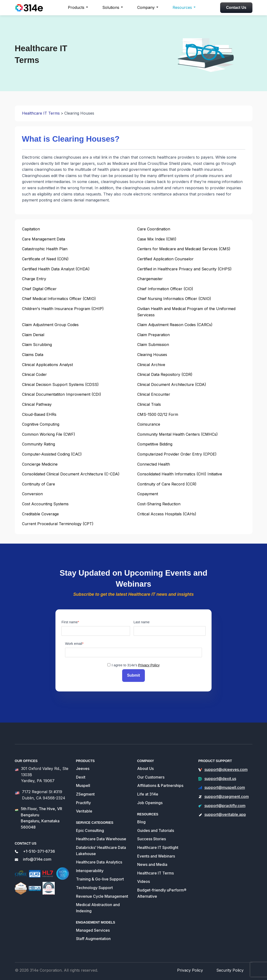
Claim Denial (33, 335)
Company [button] (146, 7)
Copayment (148, 494)
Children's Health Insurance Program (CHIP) (63, 309)
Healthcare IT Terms (41, 113)
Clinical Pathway (37, 404)
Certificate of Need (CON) (45, 259)
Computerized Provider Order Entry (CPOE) (177, 454)
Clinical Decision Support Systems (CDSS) (60, 384)
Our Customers (151, 775)
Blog (141, 820)
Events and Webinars (156, 854)
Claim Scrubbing (37, 345)
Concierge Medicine (40, 464)
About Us (145, 766)
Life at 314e (148, 792)
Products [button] (76, 7)
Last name (142, 622)
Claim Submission (153, 345)
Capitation (31, 229)
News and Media (152, 862)
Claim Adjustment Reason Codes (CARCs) (175, 325)
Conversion (32, 494)
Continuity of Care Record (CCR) (167, 484)
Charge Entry (34, 279)
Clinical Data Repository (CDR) (165, 374)
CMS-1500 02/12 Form (158, 414)
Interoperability (90, 869)
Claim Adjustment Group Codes (50, 325)
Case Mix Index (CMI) (157, 239)
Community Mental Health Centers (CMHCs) (177, 434)
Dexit (81, 775)
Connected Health (154, 464)
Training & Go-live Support (100, 877)
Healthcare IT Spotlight (158, 845)
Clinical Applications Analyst (47, 365)
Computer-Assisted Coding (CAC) (52, 454)
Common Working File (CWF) (49, 434)
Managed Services (93, 928)
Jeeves (83, 766)
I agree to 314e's (136, 665)
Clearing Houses (152, 355)
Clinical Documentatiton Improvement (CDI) (62, 394)
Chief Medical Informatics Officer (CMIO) (59, 299)
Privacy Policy (149, 665)
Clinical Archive (151, 365)
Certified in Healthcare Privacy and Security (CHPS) (184, 269)
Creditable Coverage (40, 514)
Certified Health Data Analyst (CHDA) (56, 269)
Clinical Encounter (154, 394)
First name (70, 622)
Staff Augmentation (93, 936)
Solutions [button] (111, 7)
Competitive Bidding (155, 444)
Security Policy (232, 968)
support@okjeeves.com (226, 767)
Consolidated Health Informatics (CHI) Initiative (180, 474)
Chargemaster (150, 279)
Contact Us (236, 8)
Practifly (83, 801)
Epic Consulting (90, 828)
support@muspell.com (225, 785)
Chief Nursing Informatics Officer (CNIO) (174, 299)
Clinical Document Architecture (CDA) (172, 384)
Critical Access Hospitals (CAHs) (167, 514)
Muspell (83, 784)
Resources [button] (182, 7)
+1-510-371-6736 (39, 849)
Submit (133, 674)
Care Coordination (154, 229)
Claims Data (33, 355)
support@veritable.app (225, 812)
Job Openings (150, 801)
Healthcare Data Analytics (99, 860)
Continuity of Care (38, 484)
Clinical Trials (149, 404)
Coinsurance (149, 424)
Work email (74, 644)
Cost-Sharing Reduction (159, 504)
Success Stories (152, 837)
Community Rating (38, 444)
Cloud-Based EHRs (39, 414)
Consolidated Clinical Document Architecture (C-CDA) (71, 474)
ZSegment (85, 792)
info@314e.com (37, 857)
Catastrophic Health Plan (45, 249)
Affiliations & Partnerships (160, 784)
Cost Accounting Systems (45, 504)
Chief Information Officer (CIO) (165, 289)
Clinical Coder (34, 374)
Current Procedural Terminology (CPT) (58, 524)
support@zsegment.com (227, 794)
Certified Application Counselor (165, 259)
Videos (144, 880)
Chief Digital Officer (39, 289)
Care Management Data (44, 239)
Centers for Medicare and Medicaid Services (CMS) (184, 249)
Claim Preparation (153, 335)
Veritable (84, 809)
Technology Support (94, 885)
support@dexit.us (220, 776)
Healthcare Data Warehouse (101, 837)
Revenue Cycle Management (102, 894)
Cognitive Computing (41, 424)
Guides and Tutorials (156, 828)
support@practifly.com (225, 803)
